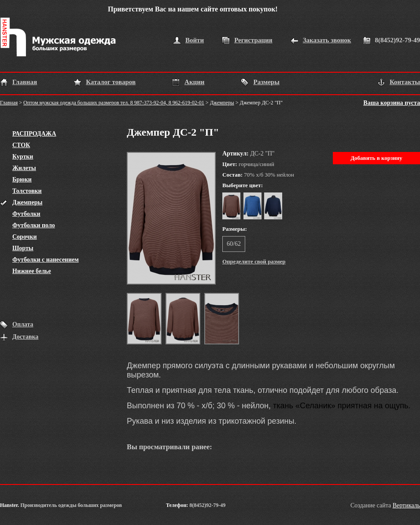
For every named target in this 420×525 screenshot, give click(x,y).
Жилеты (24, 168)
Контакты (405, 82)
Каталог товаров (111, 82)
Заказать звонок (327, 40)
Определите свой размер (254, 261)
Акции (194, 82)
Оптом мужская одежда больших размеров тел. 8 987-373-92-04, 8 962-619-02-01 (114, 103)
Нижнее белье (32, 271)
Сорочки (25, 237)
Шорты (23, 248)
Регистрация (253, 40)
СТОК (21, 145)
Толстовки (27, 191)
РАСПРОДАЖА (34, 134)
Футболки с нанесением (46, 260)
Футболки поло (34, 225)
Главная (25, 82)
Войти (195, 40)
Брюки (22, 179)
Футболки (26, 214)
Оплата (23, 324)
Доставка (25, 337)
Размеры (266, 82)
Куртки (23, 157)
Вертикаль (406, 505)
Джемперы (222, 103)
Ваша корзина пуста (392, 103)
